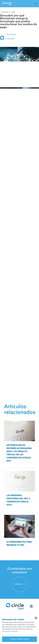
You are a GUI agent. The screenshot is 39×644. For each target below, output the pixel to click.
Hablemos (20, 584)
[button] (36, 4)
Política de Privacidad (10, 631)
